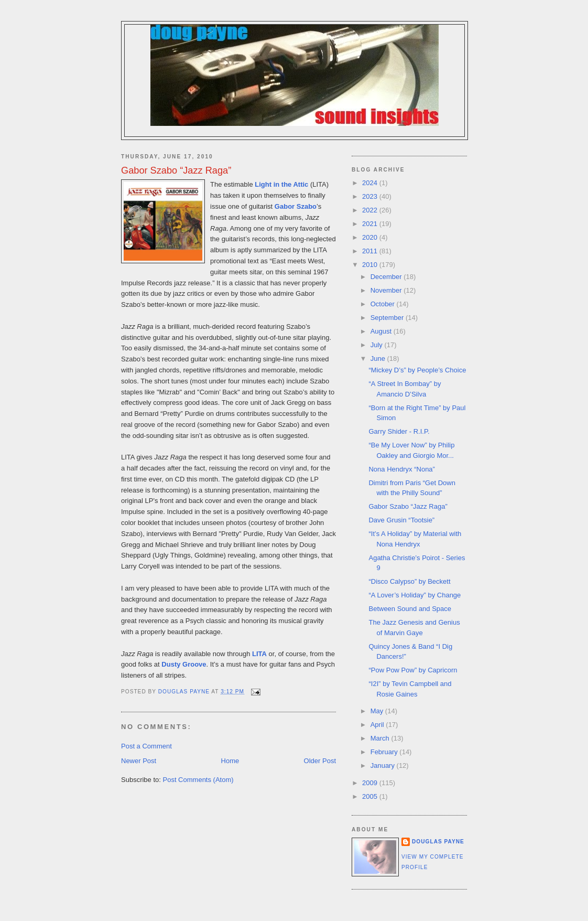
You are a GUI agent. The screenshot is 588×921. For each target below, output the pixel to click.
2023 (371, 196)
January (384, 765)
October (384, 304)
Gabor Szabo (296, 206)
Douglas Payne (438, 842)
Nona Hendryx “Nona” (401, 469)
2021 (371, 224)
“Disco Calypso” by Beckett (409, 581)
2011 (371, 251)
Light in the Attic (281, 184)
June (379, 358)
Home (230, 761)
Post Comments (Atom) (198, 780)
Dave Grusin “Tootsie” (401, 520)
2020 (371, 237)
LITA (259, 654)
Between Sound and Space (410, 609)
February (385, 752)
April (378, 725)
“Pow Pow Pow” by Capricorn (413, 670)
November (387, 290)
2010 (371, 265)
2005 (371, 796)
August (382, 331)
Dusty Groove (184, 664)
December (387, 277)
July (378, 345)
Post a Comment (146, 746)
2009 (371, 783)
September (388, 318)
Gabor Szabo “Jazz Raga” (408, 506)
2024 (371, 183)
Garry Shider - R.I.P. (399, 431)
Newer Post (139, 761)
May (378, 711)
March (381, 738)
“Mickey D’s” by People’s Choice (417, 370)
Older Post (320, 761)
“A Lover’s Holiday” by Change (415, 595)
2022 (371, 210)
